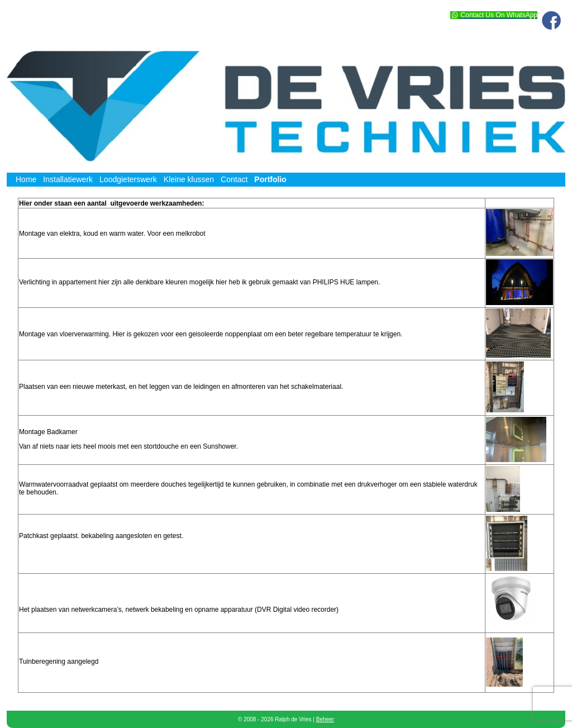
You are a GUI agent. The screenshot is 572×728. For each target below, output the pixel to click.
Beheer (325, 719)
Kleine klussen (189, 179)
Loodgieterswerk (128, 179)
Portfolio (270, 179)
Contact (234, 179)
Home (26, 179)
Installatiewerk (68, 179)
